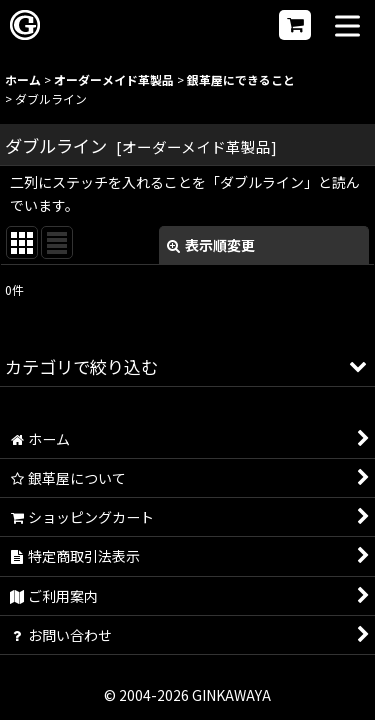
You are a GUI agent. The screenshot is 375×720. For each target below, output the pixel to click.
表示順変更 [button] (211, 245)
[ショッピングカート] (295, 25)
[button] (347, 27)
